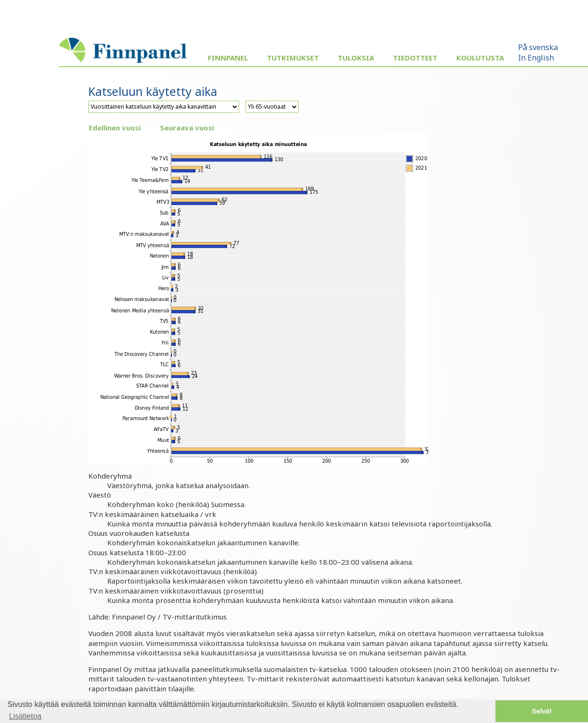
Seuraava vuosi (187, 128)
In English (536, 58)
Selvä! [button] (542, 711)
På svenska (538, 47)
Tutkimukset (293, 58)
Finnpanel (228, 58)
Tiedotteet (415, 58)
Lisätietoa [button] (25, 716)
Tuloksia (356, 58)
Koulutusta (480, 58)
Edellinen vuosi (115, 128)
